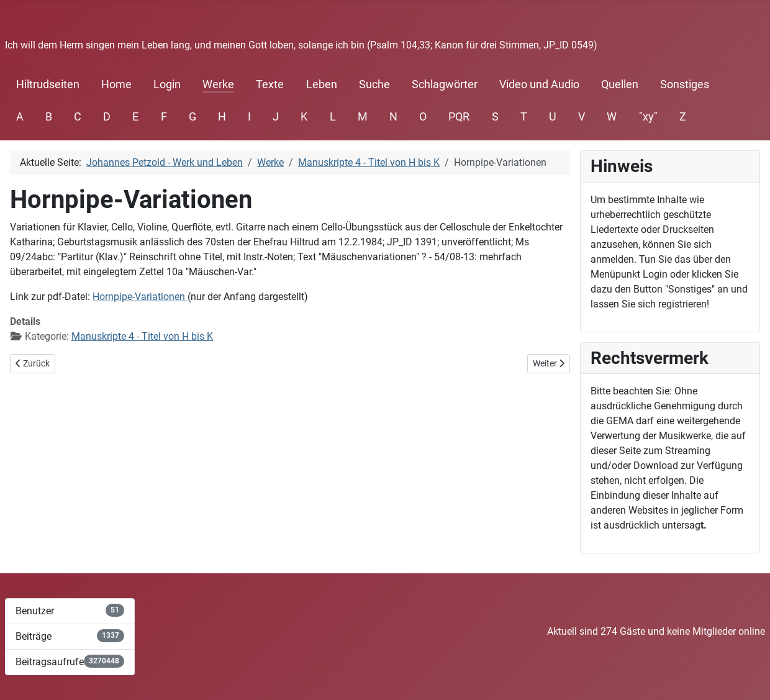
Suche (374, 84)
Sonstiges (685, 84)
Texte (270, 84)
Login (167, 84)
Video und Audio (539, 84)
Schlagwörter (445, 84)
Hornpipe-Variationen (140, 297)
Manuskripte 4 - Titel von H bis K (142, 336)
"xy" (648, 117)
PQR (459, 117)
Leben (322, 84)
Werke (218, 84)
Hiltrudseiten (48, 84)
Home (116, 84)
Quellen (620, 84)
